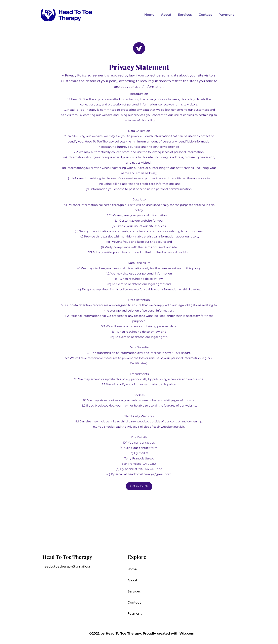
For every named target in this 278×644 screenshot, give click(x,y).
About (132, 580)
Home (132, 569)
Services (134, 591)
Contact (134, 602)
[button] (139, 486)
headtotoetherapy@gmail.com (150, 474)
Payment (135, 614)
